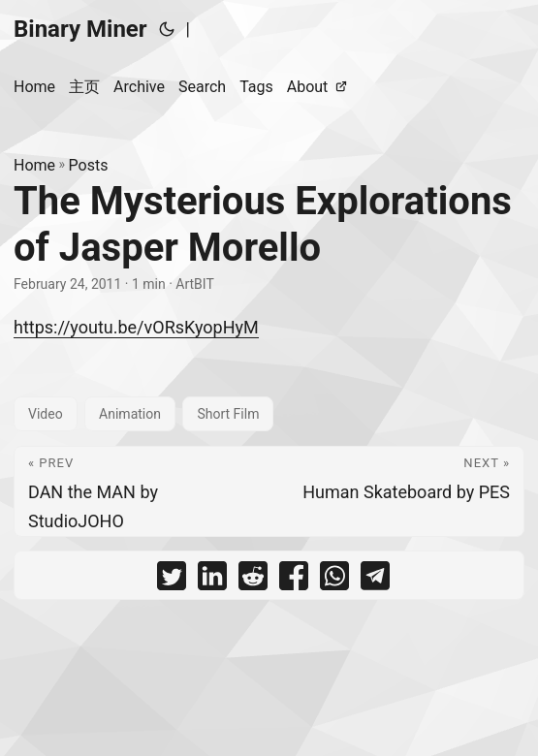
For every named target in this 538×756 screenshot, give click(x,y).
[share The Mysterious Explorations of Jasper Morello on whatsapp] (334, 580)
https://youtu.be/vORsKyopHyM (136, 327)
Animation (130, 414)
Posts (89, 165)
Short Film (228, 414)
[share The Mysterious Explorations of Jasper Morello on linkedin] (212, 580)
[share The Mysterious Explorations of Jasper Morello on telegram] (375, 580)
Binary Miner (80, 29)
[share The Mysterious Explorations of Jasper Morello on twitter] (172, 580)
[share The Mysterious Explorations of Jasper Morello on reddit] (253, 580)
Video (46, 414)
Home (34, 165)
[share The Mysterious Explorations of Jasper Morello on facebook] (294, 580)
